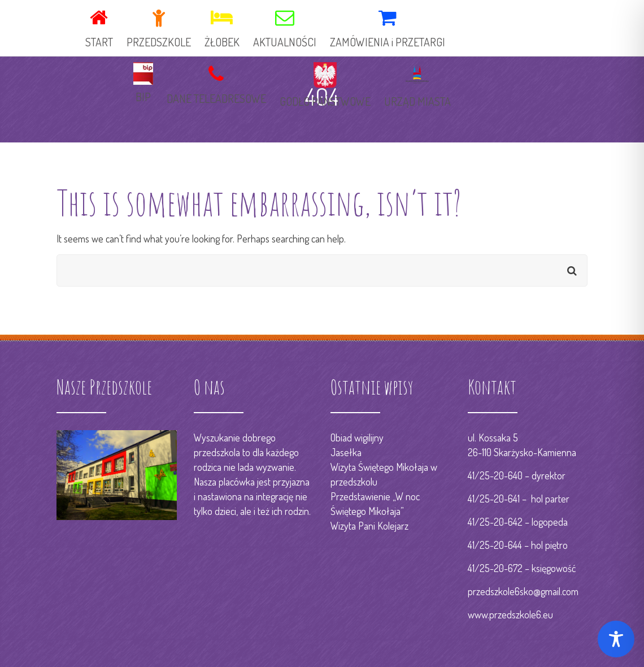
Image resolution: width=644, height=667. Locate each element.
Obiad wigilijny (357, 438)
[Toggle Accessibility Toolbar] (616, 639)
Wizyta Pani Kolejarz (369, 526)
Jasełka (346, 452)
